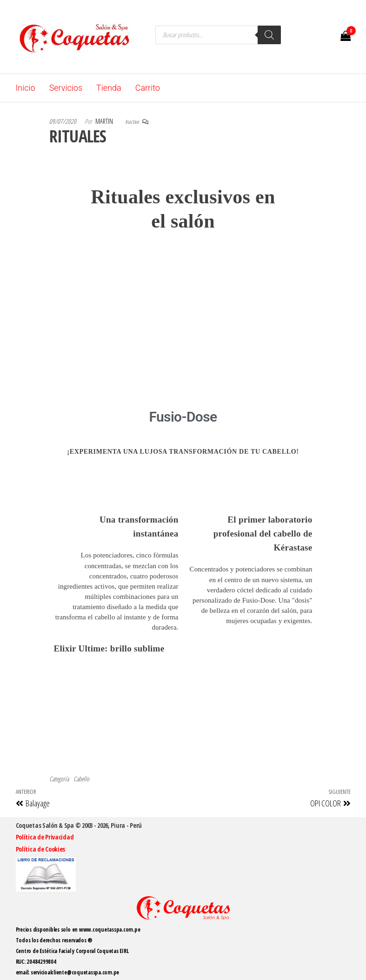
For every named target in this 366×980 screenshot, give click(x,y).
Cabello (81, 779)
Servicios (66, 88)
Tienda (109, 88)
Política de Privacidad (45, 837)
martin (105, 121)
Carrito (148, 88)
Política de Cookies (41, 849)
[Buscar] (269, 35)
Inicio (26, 88)
